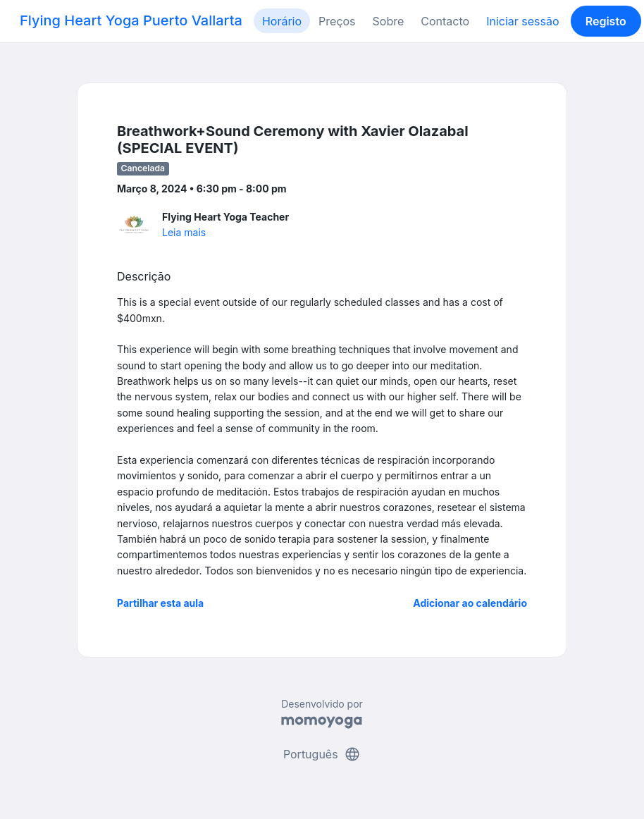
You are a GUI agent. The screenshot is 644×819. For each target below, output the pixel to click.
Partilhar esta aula (160, 603)
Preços (337, 21)
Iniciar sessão (522, 21)
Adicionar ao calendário (470, 603)
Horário (282, 21)
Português (322, 754)
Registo (606, 21)
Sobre (389, 21)
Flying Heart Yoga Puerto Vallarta (131, 20)
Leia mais (184, 232)
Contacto (445, 21)
